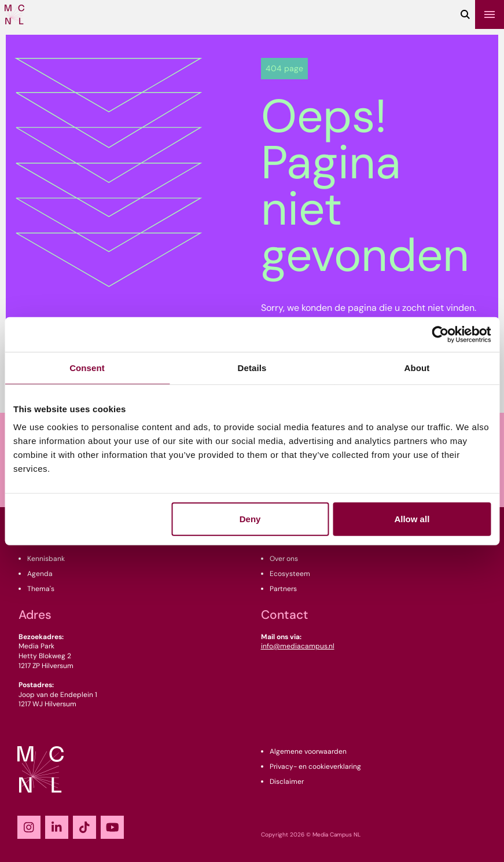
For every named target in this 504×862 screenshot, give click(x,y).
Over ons (284, 559)
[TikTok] (84, 827)
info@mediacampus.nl (298, 646)
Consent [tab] (87, 367)
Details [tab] (252, 367)
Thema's (41, 589)
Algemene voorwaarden (308, 751)
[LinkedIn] (57, 827)
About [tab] (417, 367)
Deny (250, 519)
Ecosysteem (290, 574)
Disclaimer (287, 782)
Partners (283, 589)
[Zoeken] (465, 14)
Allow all (412, 519)
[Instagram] (29, 827)
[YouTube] (112, 827)
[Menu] (490, 14)
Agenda (40, 574)
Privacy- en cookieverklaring (315, 766)
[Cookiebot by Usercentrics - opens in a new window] (440, 334)
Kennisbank (46, 559)
